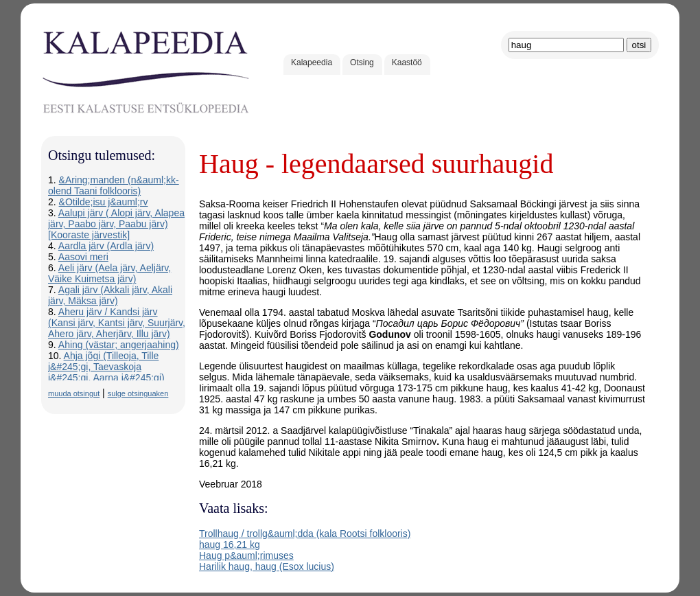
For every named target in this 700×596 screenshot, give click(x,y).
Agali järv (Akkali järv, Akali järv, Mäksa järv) (110, 295)
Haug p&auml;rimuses (246, 555)
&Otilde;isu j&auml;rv (104, 202)
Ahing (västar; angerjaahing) (119, 345)
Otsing (362, 62)
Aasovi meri (83, 257)
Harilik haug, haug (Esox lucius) (267, 566)
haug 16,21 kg (230, 545)
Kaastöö (407, 62)
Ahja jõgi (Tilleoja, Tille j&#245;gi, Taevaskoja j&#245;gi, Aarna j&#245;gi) (106, 367)
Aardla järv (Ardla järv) (106, 246)
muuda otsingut (74, 393)
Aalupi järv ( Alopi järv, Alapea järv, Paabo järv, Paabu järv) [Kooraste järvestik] (116, 224)
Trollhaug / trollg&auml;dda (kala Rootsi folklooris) (305, 534)
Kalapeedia (312, 62)
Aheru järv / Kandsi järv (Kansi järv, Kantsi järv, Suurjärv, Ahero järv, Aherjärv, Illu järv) (117, 323)
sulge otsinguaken (138, 393)
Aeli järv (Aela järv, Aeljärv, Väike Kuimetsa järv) (109, 273)
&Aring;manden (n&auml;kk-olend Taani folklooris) (114, 185)
